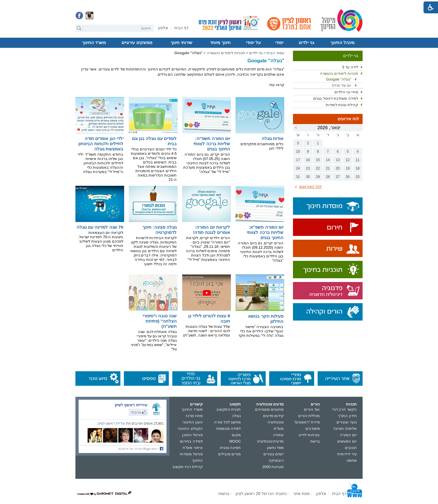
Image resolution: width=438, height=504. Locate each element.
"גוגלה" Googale (339, 79)
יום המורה (348, 435)
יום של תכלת (341, 85)
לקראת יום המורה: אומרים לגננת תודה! (211, 230)
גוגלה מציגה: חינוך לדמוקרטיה (160, 230)
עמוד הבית (275, 53)
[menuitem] (163, 28)
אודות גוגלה (273, 138)
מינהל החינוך (342, 43)
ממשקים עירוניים (137, 43)
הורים (315, 404)
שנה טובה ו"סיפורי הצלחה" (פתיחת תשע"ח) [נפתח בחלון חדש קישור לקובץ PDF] (160, 321)
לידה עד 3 (350, 67)
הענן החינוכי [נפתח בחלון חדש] (193, 422)
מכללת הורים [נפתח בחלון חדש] (309, 416)
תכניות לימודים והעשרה (339, 73)
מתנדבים (313, 429)
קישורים (196, 404)
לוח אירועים (348, 119)
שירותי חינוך (181, 43)
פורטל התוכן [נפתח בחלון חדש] (192, 435)
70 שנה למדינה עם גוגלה (100, 227)
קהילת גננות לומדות (342, 105)
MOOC (235, 441)
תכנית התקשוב (229, 409)
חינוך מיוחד (220, 43)
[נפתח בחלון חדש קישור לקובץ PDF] (260, 221)
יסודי (279, 43)
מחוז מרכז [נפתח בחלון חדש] (194, 416)
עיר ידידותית (347, 454)
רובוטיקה (276, 460)
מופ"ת (279, 429)
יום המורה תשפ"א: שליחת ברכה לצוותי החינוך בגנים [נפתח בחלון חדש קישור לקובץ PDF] (265, 232)
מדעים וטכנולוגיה (270, 404)
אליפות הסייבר (345, 429)
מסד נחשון (275, 448)
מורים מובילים (230, 454)
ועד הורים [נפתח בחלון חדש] (312, 409)
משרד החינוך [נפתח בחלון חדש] (192, 409)
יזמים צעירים (274, 454)
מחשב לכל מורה (227, 422)
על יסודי (253, 43)
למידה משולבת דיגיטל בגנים (336, 98)
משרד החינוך (94, 43)
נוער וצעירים (347, 422)
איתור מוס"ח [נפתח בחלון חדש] (193, 448)
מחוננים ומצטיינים (269, 409)
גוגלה (236, 416)
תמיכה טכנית (230, 448)
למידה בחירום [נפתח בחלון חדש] (191, 441)
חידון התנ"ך (347, 416)
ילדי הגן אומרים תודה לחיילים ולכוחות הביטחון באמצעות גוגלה (101, 144)
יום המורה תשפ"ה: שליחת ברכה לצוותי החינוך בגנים (212, 144)
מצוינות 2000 (273, 467)
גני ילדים (306, 43)
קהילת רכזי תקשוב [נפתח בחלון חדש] (188, 467)
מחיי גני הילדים (346, 92)
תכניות (351, 404)
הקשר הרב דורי (344, 409)
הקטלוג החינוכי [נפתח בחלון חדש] (190, 429)
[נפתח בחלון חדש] (163, 28)
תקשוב (235, 404)
